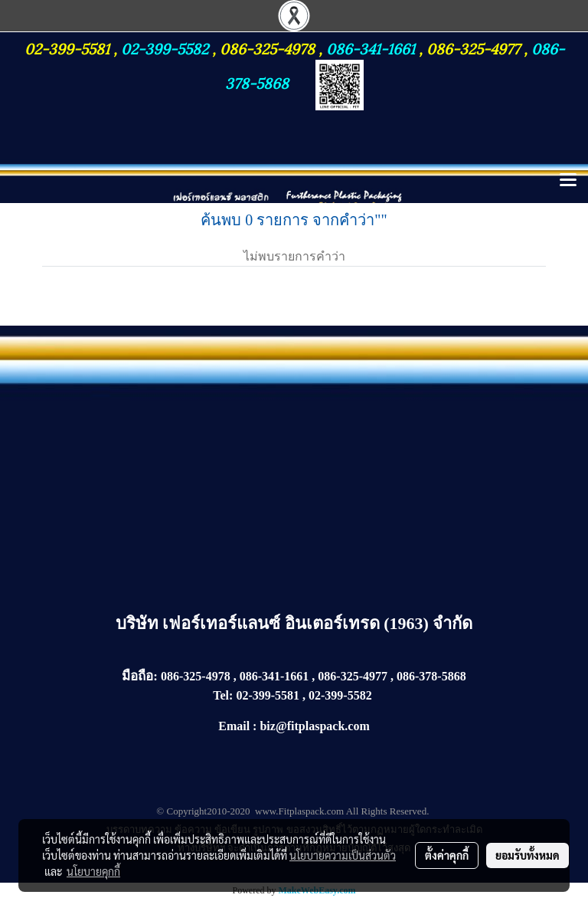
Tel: (223, 695)
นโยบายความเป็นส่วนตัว (343, 855)
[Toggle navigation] (568, 181)
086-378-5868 (431, 676)
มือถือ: (140, 676)
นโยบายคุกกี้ (93, 871)
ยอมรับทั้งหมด (528, 855)
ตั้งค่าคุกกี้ (447, 855)
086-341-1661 (372, 48)
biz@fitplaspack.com (314, 726)
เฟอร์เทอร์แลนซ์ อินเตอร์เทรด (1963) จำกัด (317, 623)
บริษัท (139, 623)
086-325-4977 (473, 48)
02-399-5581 (69, 48)
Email (234, 726)
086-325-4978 (267, 48)
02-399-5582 (165, 48)
